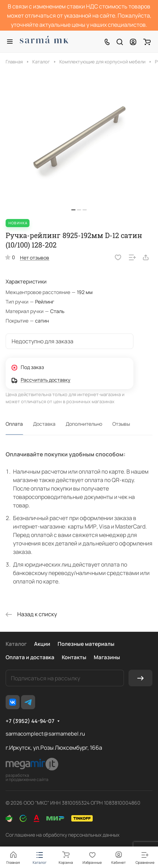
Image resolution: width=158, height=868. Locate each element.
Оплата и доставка (30, 657)
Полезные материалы (86, 644)
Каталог (16, 644)
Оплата (14, 424)
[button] (73, 210)
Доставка (44, 424)
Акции (42, 644)
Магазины (107, 657)
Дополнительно (84, 424)
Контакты (74, 657)
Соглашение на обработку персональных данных (62, 835)
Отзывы (121, 424)
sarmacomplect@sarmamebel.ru (45, 734)
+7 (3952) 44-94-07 (30, 721)
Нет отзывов (35, 258)
